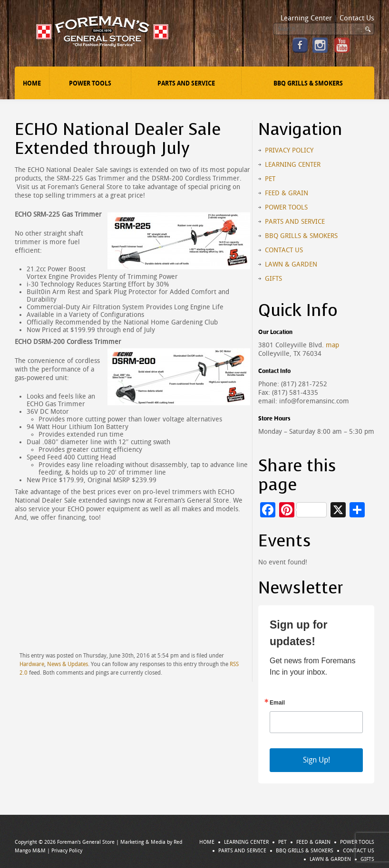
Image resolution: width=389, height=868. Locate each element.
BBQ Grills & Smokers (308, 83)
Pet (270, 179)
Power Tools (90, 83)
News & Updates (68, 664)
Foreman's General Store (86, 842)
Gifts (273, 279)
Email (277, 703)
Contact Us (357, 18)
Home (32, 83)
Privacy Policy (289, 150)
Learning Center (306, 18)
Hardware (32, 664)
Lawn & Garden (291, 264)
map (332, 345)
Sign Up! (316, 760)
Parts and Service (186, 83)
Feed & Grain (287, 193)
